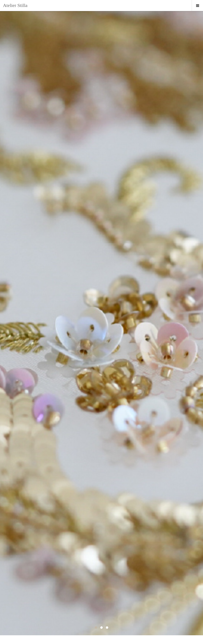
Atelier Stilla (15, 5)
